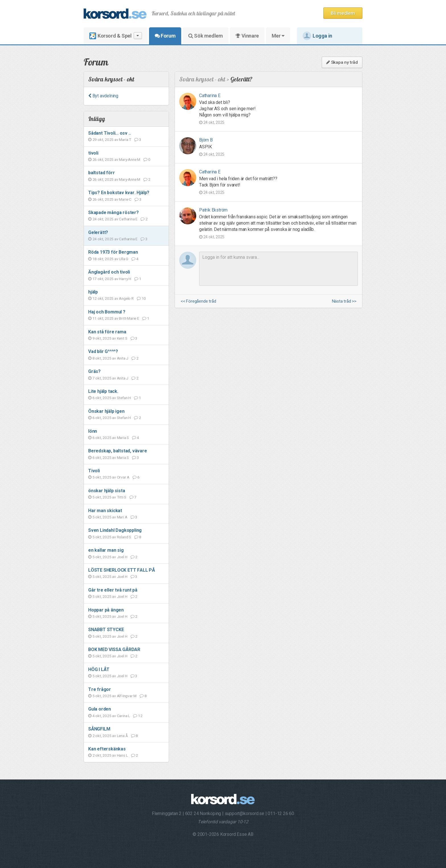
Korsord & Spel (116, 36)
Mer (278, 36)
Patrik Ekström (213, 210)
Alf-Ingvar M (127, 696)
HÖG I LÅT (99, 669)
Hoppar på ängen (106, 610)
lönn (93, 431)
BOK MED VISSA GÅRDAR (114, 650)
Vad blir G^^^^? (103, 351)
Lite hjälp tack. (103, 391)
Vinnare (247, 36)
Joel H (122, 557)
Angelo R (126, 298)
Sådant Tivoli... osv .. (109, 133)
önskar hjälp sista (107, 491)
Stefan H (124, 398)
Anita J (123, 358)
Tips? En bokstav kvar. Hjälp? (119, 193)
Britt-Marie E (129, 318)
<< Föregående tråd (198, 301)
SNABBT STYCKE (106, 630)
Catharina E (128, 219)
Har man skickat (105, 511)
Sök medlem (206, 36)
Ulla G (124, 259)
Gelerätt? (98, 232)
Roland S (124, 537)
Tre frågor (100, 689)
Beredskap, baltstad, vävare (118, 451)
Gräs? (94, 371)
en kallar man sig (106, 550)
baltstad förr (101, 173)
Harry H (125, 279)
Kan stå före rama (107, 332)
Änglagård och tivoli (109, 272)
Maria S (123, 438)
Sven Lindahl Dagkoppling (115, 530)
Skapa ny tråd (342, 62)
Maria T (125, 139)
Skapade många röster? (113, 213)
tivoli (93, 153)
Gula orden (100, 709)
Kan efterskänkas (107, 749)
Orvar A (123, 477)
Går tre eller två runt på (113, 590)
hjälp (93, 292)
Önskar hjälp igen (106, 411)
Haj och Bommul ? (107, 312)
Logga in (317, 36)
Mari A (122, 517)
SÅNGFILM (99, 729)
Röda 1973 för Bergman (113, 252)
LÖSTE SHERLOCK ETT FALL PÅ (122, 570)
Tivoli (94, 471)
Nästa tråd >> (344, 301)
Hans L (122, 755)
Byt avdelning (103, 96)
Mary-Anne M (130, 159)
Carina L (123, 716)
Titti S (122, 497)
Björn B (206, 140)
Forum (165, 36)
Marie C (125, 199)
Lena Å (122, 736)
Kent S (122, 338)
